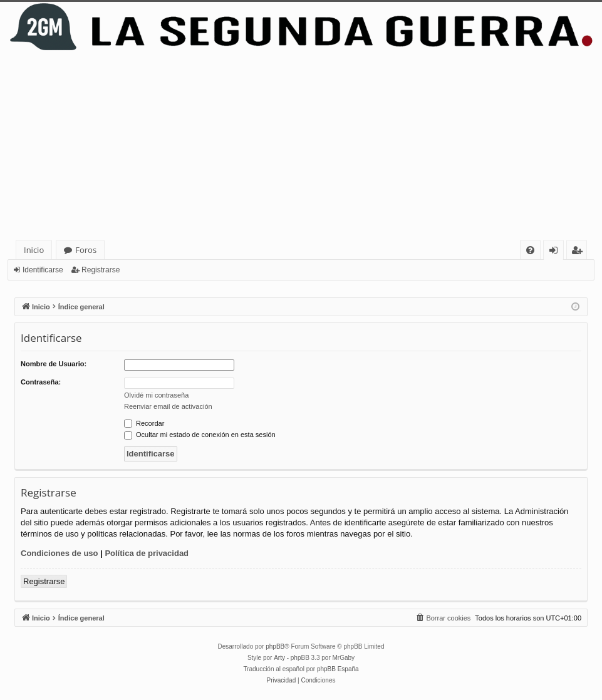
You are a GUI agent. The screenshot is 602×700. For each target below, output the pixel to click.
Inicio (34, 250)
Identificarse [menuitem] (557, 252)
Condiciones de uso (60, 553)
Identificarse (43, 270)
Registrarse (101, 270)
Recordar (144, 423)
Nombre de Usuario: (54, 364)
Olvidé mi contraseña (156, 395)
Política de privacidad (147, 553)
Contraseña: (41, 382)
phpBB (275, 646)
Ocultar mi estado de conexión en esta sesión (200, 435)
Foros (86, 250)
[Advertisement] (301, 146)
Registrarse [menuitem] (579, 252)
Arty (279, 658)
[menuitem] (530, 250)
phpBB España (338, 669)
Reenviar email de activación (168, 406)
